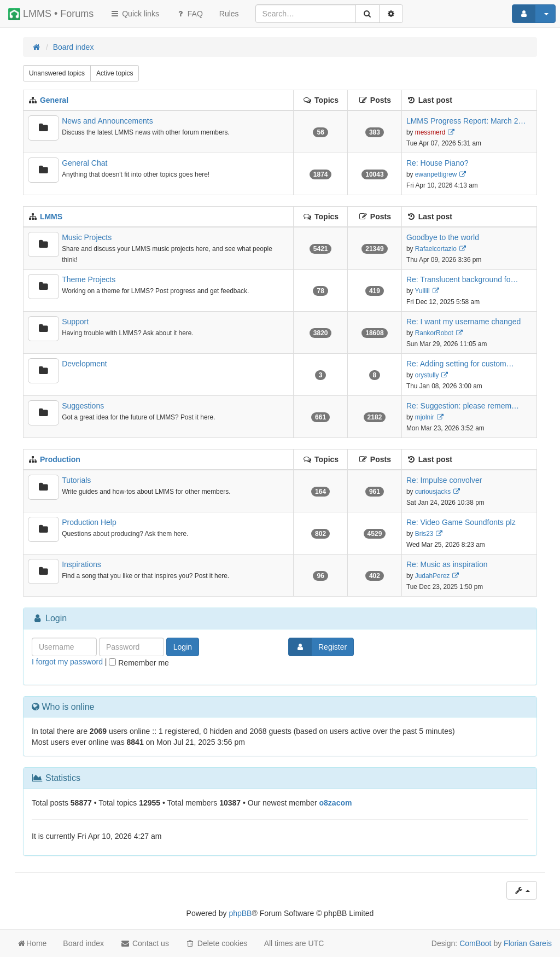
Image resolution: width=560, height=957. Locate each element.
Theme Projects (89, 279)
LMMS (51, 217)
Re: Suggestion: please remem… (463, 406)
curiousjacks (433, 492)
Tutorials (76, 480)
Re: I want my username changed (463, 322)
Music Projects (87, 237)
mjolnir (425, 417)
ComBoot (475, 943)
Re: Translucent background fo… (462, 279)
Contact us (145, 943)
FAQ (189, 14)
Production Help (89, 522)
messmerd (430, 132)
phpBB (240, 913)
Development (84, 364)
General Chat (84, 163)
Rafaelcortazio (436, 249)
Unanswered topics (57, 73)
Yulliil (422, 291)
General (54, 100)
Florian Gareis (528, 943)
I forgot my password (67, 662)
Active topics (115, 73)
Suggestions (83, 406)
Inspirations (81, 564)
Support (75, 322)
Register (318, 647)
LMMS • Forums (51, 14)
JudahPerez (432, 576)
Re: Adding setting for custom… (460, 364)
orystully (427, 375)
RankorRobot (434, 333)
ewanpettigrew (436, 174)
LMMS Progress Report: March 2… (466, 121)
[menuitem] (229, 14)
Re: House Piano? (437, 163)
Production (60, 459)
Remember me (139, 663)
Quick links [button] (135, 14)
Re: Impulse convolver (444, 480)
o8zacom (336, 803)
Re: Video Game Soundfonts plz (461, 522)
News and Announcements (107, 121)
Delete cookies (217, 943)
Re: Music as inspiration (447, 564)
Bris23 (424, 534)
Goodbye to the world (443, 237)
